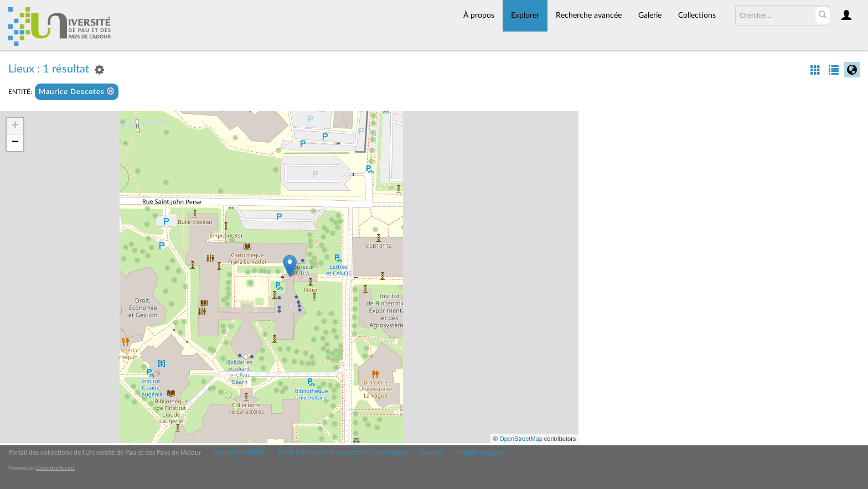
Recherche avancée (589, 15)
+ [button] (15, 126)
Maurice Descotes (77, 92)
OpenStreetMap (521, 439)
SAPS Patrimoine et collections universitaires (343, 452)
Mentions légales (480, 452)
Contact (432, 452)
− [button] (15, 143)
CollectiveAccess (55, 468)
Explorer (525, 15)
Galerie (650, 15)
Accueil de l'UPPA (239, 452)
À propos (479, 15)
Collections (697, 15)
